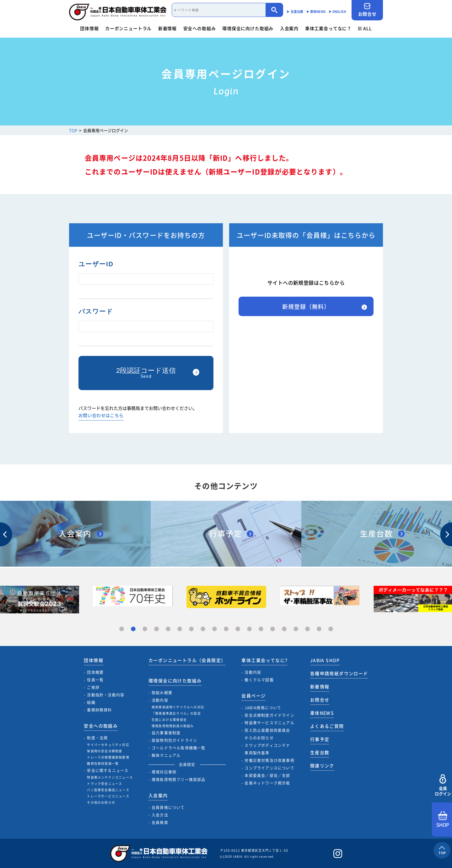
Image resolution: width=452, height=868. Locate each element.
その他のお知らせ (101, 802)
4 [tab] (156, 629)
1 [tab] (122, 629)
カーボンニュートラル (128, 28)
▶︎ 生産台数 (295, 11)
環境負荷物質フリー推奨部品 (179, 780)
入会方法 (160, 815)
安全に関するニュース (108, 770)
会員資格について (168, 807)
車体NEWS (322, 713)
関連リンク (322, 765)
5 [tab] (168, 629)
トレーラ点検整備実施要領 (108, 757)
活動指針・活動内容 (106, 695)
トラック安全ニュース (105, 783)
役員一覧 (95, 680)
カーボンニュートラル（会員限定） (187, 660)
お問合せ (367, 10)
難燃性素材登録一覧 (103, 763)
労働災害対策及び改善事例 (269, 760)
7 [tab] (191, 629)
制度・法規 (97, 738)
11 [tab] (238, 629)
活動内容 (160, 700)
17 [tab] (307, 629)
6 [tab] (180, 629)
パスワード (96, 311)
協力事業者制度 (166, 733)
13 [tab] (261, 629)
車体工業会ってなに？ (328, 28)
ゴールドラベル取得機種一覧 (179, 748)
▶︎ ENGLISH (337, 11)
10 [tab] (226, 629)
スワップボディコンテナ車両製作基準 (267, 749)
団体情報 (89, 28)
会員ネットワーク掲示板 (267, 783)
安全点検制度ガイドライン (269, 715)
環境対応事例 (164, 772)
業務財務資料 (99, 710)
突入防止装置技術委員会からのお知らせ (267, 734)
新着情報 (167, 28)
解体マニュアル (166, 755)
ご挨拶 (93, 687)
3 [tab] (145, 629)
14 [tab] (273, 629)
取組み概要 (162, 693)
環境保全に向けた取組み (248, 28)
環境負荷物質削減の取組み (173, 726)
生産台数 (320, 752)
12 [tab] (249, 629)
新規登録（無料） (306, 307)
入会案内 (289, 28)
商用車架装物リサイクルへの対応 (178, 707)
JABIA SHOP (325, 660)
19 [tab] (331, 629)
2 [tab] (133, 629)
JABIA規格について (263, 708)
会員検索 (160, 823)
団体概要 (95, 672)
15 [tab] (284, 629)
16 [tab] (296, 629)
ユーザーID (96, 264)
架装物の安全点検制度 (105, 751)
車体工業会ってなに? (264, 660)
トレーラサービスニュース (108, 796)
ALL (365, 28)
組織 (91, 702)
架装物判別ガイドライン (174, 740)
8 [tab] (203, 629)
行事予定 (320, 739)
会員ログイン (443, 785)
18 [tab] (319, 629)
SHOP (443, 820)
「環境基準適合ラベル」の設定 (176, 713)
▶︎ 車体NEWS (316, 11)
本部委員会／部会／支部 (267, 775)
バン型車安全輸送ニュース (108, 790)
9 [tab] (215, 629)
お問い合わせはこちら (101, 416)
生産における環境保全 (169, 720)
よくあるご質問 (327, 726)
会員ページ (253, 696)
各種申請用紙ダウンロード (339, 673)
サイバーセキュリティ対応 (108, 745)
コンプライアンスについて (269, 768)
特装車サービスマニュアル (269, 723)
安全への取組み (200, 28)
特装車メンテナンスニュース (110, 777)
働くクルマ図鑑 (259, 680)
